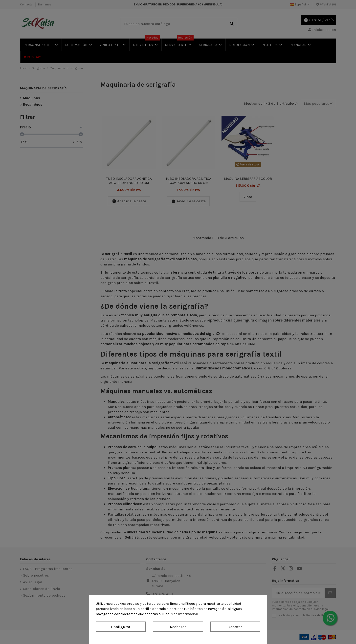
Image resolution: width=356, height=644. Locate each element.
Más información (184, 614)
